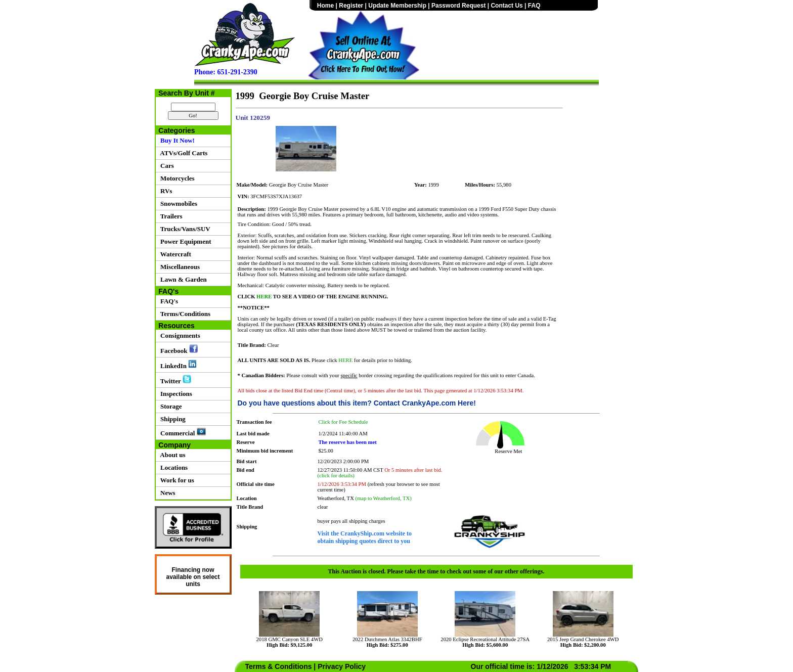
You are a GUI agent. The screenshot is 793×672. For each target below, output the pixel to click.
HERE (264, 297)
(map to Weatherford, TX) (384, 498)
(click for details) (336, 476)
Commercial (182, 432)
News (166, 493)
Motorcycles (176, 178)
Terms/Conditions (184, 314)
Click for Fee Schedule (343, 422)
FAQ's (168, 301)
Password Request (458, 6)
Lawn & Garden (182, 279)
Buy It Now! (176, 140)
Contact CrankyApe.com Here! (425, 403)
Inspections (175, 394)
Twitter (174, 380)
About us (171, 455)
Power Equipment (184, 241)
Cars (166, 166)
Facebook (178, 349)
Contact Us (506, 6)
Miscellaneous (179, 267)
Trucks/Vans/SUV (184, 229)
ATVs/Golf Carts (183, 153)
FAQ (534, 6)
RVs (165, 191)
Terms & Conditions (279, 666)
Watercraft (174, 254)
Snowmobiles (177, 204)
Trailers (170, 216)
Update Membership (397, 6)
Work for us (176, 480)
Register (351, 6)
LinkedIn (177, 365)
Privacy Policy (342, 666)
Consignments (179, 335)
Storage (170, 406)
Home (325, 6)
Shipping (171, 419)
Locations (173, 467)
